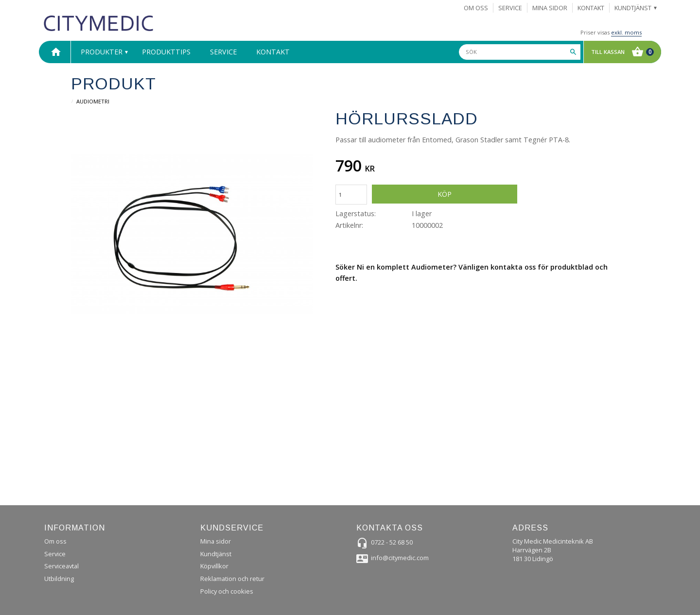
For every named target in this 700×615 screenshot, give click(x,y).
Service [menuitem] (510, 8)
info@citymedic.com (400, 558)
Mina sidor (216, 541)
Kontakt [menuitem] (591, 8)
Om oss (55, 541)
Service (55, 554)
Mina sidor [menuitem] (550, 8)
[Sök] (573, 52)
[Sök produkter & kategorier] (520, 52)
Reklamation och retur (232, 579)
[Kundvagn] (620, 52)
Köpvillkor (214, 566)
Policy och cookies (227, 591)
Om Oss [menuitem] (476, 8)
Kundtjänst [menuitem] (633, 8)
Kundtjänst (216, 554)
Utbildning (59, 579)
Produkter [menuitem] (102, 52)
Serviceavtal (61, 566)
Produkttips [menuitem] (166, 52)
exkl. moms (626, 32)
